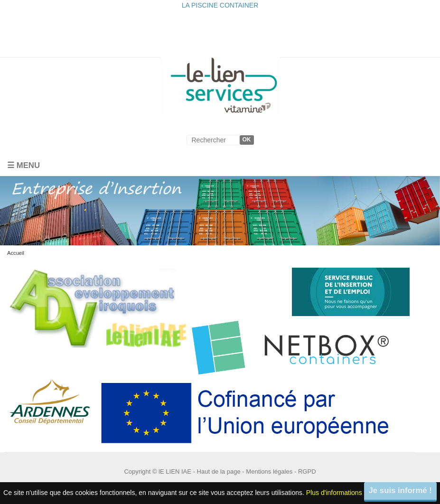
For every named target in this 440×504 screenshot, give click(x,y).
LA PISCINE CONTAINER (220, 5)
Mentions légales (269, 471)
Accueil (16, 253)
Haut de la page (219, 471)
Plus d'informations (334, 492)
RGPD (307, 471)
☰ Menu (23, 165)
